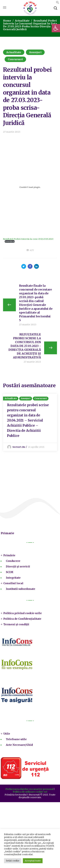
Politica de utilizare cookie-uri (30, 792)
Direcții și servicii (18, 566)
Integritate (13, 578)
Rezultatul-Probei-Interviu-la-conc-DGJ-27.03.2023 (28, 239)
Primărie (9, 555)
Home (7, 21)
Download (10, 241)
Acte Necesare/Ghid (19, 745)
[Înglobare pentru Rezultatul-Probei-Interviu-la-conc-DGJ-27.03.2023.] (30, 187)
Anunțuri (35, 52)
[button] (56, 28)
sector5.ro (19, 447)
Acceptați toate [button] (33, 861)
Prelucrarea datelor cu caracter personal (29, 789)
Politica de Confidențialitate (22, 619)
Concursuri (15, 59)
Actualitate (22, 21)
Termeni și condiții (16, 624)
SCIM (10, 572)
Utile (7, 734)
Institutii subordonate (21, 589)
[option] (30, 422)
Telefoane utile (16, 739)
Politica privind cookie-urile (23, 613)
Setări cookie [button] (13, 861)
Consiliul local (13, 583)
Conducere (13, 561)
